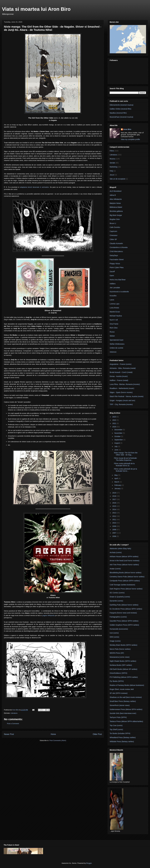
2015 (115, 506)
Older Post (97, 734)
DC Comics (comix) (117, 593)
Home (53, 734)
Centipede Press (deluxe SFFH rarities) (125, 581)
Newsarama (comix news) (120, 657)
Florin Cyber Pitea (117, 267)
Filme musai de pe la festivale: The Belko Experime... (126, 459)
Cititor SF (113, 239)
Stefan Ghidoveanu (117, 344)
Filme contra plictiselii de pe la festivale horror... (125, 470)
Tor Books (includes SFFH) (120, 733)
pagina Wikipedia (49, 615)
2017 (115, 499)
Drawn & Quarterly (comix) (120, 597)
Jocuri (112, 175)
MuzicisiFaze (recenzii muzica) (121, 117)
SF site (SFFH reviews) (119, 693)
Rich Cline (114, 328)
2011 (115, 520)
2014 (115, 509)
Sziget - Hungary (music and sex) (122, 400)
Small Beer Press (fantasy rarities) (123, 701)
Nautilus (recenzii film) (118, 113)
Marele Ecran (115, 312)
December (119, 430)
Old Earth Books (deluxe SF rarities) (123, 669)
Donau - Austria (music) (119, 376)
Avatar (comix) (115, 569)
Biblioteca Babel (116, 207)
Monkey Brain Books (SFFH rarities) (123, 645)
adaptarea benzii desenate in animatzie (34, 187)
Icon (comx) (114, 633)
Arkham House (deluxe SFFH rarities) (124, 557)
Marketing (113, 167)
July (116, 446)
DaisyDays (114, 255)
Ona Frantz (114, 324)
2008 (115, 530)
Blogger (89, 863)
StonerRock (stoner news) (120, 705)
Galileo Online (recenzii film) (120, 109)
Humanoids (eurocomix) (119, 629)
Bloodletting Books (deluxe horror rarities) (126, 573)
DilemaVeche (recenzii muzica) (121, 105)
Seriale (112, 163)
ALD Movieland (116, 191)
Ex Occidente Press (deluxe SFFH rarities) (126, 609)
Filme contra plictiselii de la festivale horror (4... (124, 465)
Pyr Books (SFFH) (117, 681)
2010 (115, 523)
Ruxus (112, 332)
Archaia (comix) (116, 552)
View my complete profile (130, 139)
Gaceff (112, 272)
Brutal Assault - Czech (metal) (121, 372)
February (118, 485)
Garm (112, 276)
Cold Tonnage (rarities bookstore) (122, 585)
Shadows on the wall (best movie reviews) (126, 697)
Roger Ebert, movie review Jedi (122, 689)
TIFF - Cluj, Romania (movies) (121, 404)
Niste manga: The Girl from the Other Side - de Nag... (126, 454)
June (116, 450)
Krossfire (113, 296)
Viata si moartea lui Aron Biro (36, 9)
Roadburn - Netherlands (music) (122, 388)
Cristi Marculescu (116, 251)
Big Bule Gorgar (116, 215)
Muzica (112, 159)
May (116, 475)
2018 (115, 496)
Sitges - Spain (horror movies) (121, 392)
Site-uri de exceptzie (117, 179)
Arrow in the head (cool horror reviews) (124, 561)
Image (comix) (115, 641)
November (119, 433)
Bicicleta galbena (116, 211)
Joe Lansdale (115, 288)
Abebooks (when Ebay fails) (120, 549)
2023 (115, 417)
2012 (115, 516)
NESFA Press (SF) (117, 653)
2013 (115, 513)
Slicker (112, 336)
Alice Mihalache (116, 199)
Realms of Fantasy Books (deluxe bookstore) (127, 685)
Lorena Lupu (115, 304)
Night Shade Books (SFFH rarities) (123, 661)
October (118, 436)
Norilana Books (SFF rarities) (121, 665)
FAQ (111, 171)
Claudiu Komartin (116, 243)
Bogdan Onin (115, 219)
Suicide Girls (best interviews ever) (123, 713)
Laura (112, 300)
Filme (112, 151)
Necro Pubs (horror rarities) (120, 649)
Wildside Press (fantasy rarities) (122, 741)
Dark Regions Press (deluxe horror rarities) (126, 589)
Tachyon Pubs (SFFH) (118, 717)
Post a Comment (13, 724)
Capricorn (113, 231)
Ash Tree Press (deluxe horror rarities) (124, 565)
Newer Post (9, 734)
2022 (115, 420)
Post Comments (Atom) (58, 740)
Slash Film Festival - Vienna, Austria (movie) (127, 396)
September (119, 440)
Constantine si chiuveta (119, 247)
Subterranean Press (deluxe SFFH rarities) (126, 709)
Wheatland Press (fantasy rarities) (123, 737)
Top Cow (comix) (116, 725)
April (116, 478)
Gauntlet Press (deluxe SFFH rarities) (124, 621)
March (117, 482)
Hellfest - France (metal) (119, 380)
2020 (115, 427)
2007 (115, 533)
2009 (115, 526)
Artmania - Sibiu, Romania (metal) (123, 368)
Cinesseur (114, 235)
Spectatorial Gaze (116, 340)
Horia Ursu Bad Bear (118, 280)
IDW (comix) (114, 637)
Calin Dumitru (115, 227)
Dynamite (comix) (116, 601)
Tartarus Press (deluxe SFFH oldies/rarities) (126, 721)
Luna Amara (114, 308)
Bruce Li (113, 223)
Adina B (113, 195)
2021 (115, 423)
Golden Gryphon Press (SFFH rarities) (124, 625)
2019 (115, 493)
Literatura (14, 713)
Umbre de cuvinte (116, 348)
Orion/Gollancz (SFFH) (118, 673)
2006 (115, 536)
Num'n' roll (114, 320)
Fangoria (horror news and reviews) (123, 613)
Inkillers (113, 284)
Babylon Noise (115, 203)
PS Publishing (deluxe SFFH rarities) (124, 677)
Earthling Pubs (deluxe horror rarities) (124, 605)
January (118, 488)
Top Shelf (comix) (116, 729)
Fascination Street (117, 260)
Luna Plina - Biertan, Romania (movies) (125, 384)
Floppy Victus (115, 264)
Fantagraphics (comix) (118, 617)
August (117, 443)
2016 (115, 503)
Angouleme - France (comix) (121, 364)
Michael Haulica (116, 316)
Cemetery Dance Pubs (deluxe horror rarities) (127, 577)
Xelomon (113, 352)
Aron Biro (127, 129)
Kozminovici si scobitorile (119, 292)
